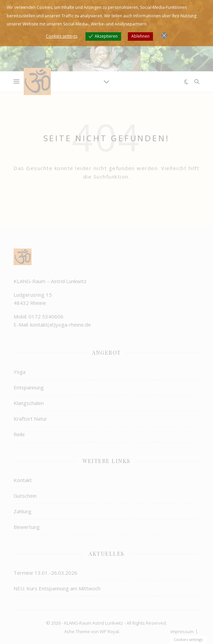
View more (159, 24)
